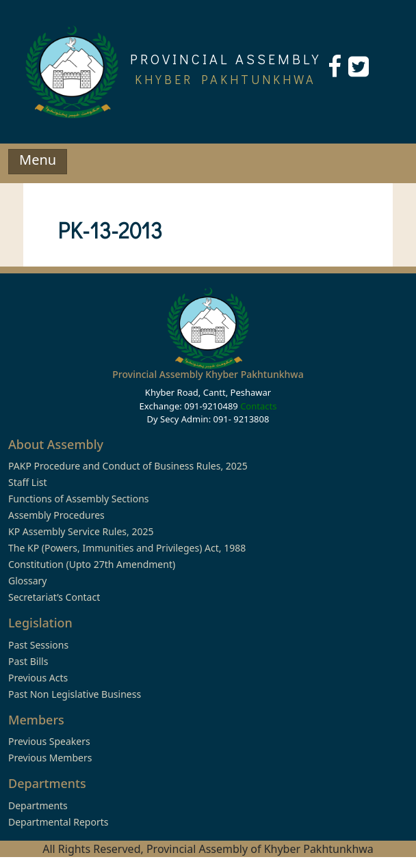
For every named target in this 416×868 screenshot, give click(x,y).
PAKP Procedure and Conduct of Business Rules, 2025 (128, 466)
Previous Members (50, 758)
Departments (38, 805)
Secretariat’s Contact (54, 597)
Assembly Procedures (56, 515)
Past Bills (28, 661)
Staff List (28, 482)
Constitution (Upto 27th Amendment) (92, 564)
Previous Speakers (49, 741)
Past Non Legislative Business (75, 694)
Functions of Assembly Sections (79, 499)
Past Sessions (38, 645)
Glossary (27, 581)
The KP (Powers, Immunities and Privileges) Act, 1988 (127, 548)
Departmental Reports (58, 822)
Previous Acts (38, 678)
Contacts (258, 406)
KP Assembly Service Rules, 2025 (81, 531)
